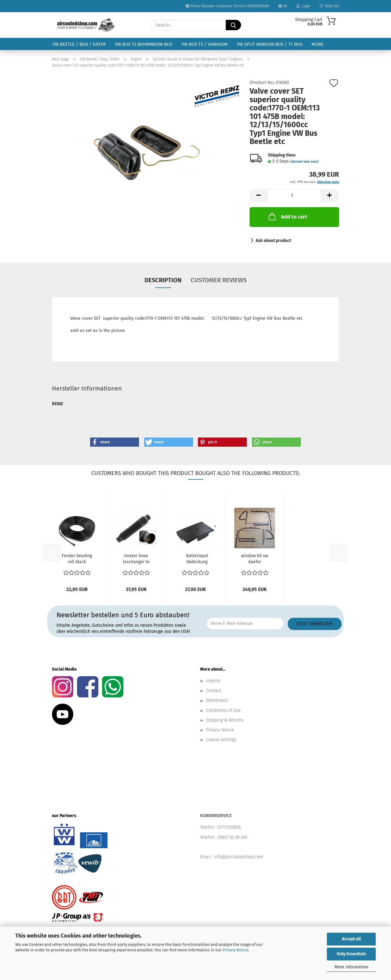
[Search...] (233, 25)
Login (303, 6)
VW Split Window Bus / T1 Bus (270, 44)
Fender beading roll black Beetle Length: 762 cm (77, 559)
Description (163, 280)
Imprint (213, 681)
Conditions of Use (223, 710)
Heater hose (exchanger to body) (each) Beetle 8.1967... (136, 559)
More (318, 44)
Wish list (329, 6)
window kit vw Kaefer (255, 559)
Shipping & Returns (225, 720)
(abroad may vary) (304, 162)
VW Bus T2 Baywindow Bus (144, 44)
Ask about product (273, 241)
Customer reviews (219, 280)
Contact (214, 691)
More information (351, 967)
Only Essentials (351, 954)
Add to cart (287, 216)
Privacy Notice (236, 950)
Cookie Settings (221, 740)
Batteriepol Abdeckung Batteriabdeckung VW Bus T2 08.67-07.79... (197, 559)
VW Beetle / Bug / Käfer (79, 44)
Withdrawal (217, 700)
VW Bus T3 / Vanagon (205, 44)
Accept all (351, 939)
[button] (259, 196)
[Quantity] (294, 196)
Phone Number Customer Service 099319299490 (227, 6)
